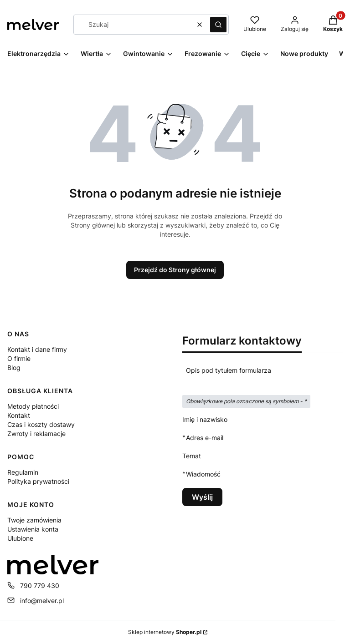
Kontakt (19, 415)
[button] (218, 25)
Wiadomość (203, 474)
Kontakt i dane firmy (37, 349)
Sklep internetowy (165, 632)
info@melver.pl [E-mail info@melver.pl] (42, 601)
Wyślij (202, 497)
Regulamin (23, 472)
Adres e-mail (205, 438)
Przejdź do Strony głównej (175, 270)
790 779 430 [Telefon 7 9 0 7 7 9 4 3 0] (40, 586)
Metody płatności (33, 406)
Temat (192, 456)
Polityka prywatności (38, 481)
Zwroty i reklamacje (36, 434)
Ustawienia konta (33, 529)
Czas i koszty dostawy (41, 424)
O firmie (19, 358)
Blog (14, 368)
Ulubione (20, 538)
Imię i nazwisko (205, 419)
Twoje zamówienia (34, 520)
